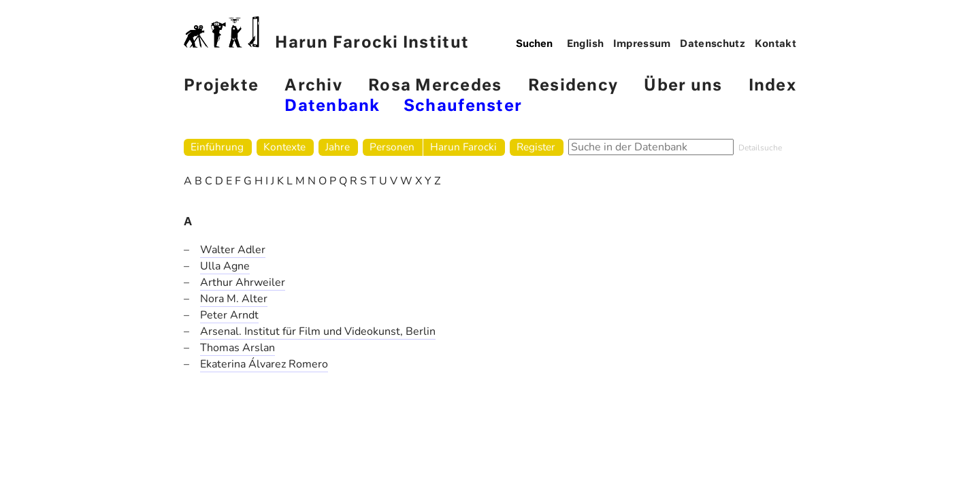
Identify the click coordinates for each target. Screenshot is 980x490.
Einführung (217, 147)
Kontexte (284, 147)
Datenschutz (713, 44)
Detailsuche (760, 148)
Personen (392, 147)
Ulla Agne (225, 266)
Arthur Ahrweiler (243, 282)
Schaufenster (463, 107)
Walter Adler (233, 250)
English (586, 44)
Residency (573, 86)
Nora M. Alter (234, 299)
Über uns (683, 86)
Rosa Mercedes (435, 86)
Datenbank (332, 107)
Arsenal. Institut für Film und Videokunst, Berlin (318, 331)
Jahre (338, 147)
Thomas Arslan (238, 348)
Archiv (313, 86)
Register (536, 147)
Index (772, 86)
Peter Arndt (229, 315)
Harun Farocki (463, 147)
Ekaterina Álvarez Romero (264, 364)
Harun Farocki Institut (326, 34)
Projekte (221, 86)
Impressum (642, 44)
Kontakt (776, 44)
